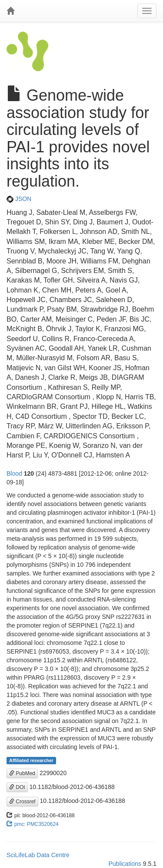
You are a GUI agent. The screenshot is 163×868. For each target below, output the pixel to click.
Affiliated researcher (31, 760)
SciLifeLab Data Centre (38, 855)
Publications (125, 864)
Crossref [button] (22, 802)
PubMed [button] (22, 773)
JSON (19, 199)
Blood (14, 473)
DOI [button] (17, 787)
